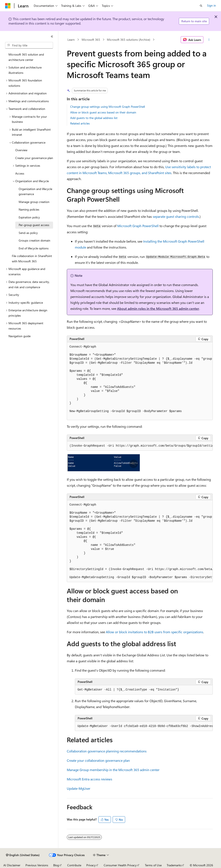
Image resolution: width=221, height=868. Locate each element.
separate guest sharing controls (176, 216)
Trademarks (174, 865)
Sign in (211, 5)
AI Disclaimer (12, 865)
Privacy (91, 865)
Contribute (74, 865)
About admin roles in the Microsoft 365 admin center (158, 308)
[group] (140, 381)
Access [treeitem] (20, 173)
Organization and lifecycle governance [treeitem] (35, 191)
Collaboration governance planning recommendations (107, 751)
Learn (71, 40)
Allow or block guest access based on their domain (103, 112)
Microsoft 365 (91, 40)
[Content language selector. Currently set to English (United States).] (23, 855)
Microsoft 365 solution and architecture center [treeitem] (26, 57)
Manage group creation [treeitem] (34, 202)
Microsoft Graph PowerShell (138, 226)
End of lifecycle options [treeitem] (34, 248)
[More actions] (209, 40)
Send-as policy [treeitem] (28, 233)
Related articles (80, 123)
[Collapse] (52, 36)
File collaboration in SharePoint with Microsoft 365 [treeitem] (32, 259)
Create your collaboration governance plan (98, 760)
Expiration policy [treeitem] (29, 217)
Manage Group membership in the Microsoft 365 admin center (113, 770)
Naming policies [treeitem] (29, 209)
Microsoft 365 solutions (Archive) (129, 40)
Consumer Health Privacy (120, 865)
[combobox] (29, 45)
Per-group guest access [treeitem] (34, 225)
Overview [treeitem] (21, 150)
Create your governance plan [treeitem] (34, 158)
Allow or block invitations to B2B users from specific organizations (155, 632)
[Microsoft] (8, 6)
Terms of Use (153, 865)
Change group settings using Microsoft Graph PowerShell (108, 107)
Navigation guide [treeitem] (20, 336)
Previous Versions (37, 865)
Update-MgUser (79, 788)
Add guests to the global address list (94, 118)
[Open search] (201, 6)
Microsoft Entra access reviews (90, 779)
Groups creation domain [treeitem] (34, 240)
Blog (56, 865)
